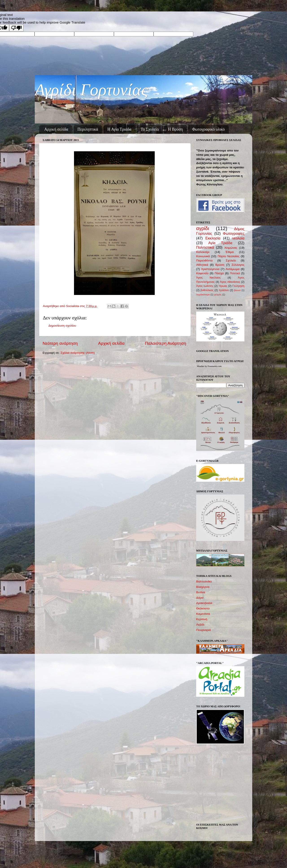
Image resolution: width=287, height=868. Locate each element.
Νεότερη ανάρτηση (60, 343)
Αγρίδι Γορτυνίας (91, 90)
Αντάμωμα (233, 269)
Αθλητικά (202, 265)
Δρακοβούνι (204, 603)
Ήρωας (223, 286)
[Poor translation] (16, 28)
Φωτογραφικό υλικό (208, 129)
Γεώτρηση (238, 286)
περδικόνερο (203, 294)
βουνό (237, 290)
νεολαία (238, 238)
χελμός (218, 294)
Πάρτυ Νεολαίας (228, 256)
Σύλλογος (238, 265)
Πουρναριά (203, 630)
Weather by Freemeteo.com (209, 366)
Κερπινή (202, 619)
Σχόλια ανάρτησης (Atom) (78, 353)
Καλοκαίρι (203, 252)
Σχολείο (231, 260)
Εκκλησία (213, 238)
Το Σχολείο (150, 129)
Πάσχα (219, 273)
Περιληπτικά (88, 129)
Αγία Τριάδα (220, 243)
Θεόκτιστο (203, 608)
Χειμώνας (231, 248)
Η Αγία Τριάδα (119, 129)
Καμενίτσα (203, 614)
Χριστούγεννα (210, 269)
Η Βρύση (175, 129)
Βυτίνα (201, 592)
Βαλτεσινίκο (204, 581)
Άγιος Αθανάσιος (230, 282)
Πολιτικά (235, 273)
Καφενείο (202, 273)
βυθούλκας (207, 290)
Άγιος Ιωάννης (205, 286)
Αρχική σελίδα (56, 129)
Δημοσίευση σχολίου (62, 326)
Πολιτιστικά (205, 247)
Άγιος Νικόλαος (208, 278)
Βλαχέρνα (203, 587)
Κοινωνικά (203, 256)
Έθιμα (229, 252)
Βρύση (220, 265)
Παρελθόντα (204, 260)
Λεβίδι (200, 625)
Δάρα (200, 598)
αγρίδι (203, 228)
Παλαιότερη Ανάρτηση (165, 343)
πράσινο (224, 290)
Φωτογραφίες (234, 233)
